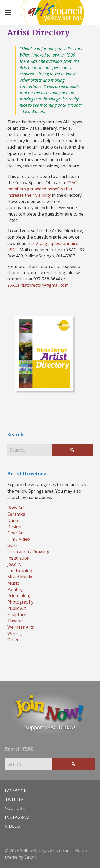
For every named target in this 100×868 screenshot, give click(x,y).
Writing (15, 633)
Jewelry (14, 564)
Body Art (16, 508)
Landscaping (20, 571)
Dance (13, 520)
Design (14, 527)
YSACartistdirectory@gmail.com (38, 285)
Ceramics (16, 514)
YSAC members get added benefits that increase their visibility (42, 189)
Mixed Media (20, 577)
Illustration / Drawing (28, 552)
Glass (13, 545)
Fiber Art (16, 533)
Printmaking (19, 596)
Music (13, 583)
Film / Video (19, 539)
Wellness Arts (21, 627)
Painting (16, 589)
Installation (18, 558)
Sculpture (17, 615)
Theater (15, 621)
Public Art (17, 608)
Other (13, 640)
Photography (20, 602)
